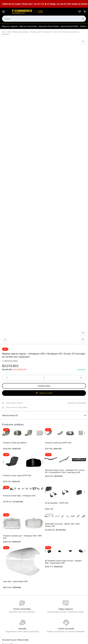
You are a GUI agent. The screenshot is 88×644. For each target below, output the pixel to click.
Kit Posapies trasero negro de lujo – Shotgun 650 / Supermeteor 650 (63, 459)
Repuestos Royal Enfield (49, 26)
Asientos (6, 586)
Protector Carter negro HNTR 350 (17, 373)
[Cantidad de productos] (44, 275)
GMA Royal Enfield (11, 258)
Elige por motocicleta (28, 26)
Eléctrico (6, 595)
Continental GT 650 (10, 554)
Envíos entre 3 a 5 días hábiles (17, 305)
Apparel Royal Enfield (69, 26)
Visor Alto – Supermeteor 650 (15, 479)
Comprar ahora (44, 283)
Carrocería (6, 591)
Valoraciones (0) (44, 312)
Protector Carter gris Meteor (15, 340)
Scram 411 (6, 562)
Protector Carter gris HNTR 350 (58, 340)
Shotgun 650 (7, 541)
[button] (83, 230)
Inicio (4, 32)
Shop (9, 32)
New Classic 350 (9, 574)
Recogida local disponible (77, 300)
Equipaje (6, 599)
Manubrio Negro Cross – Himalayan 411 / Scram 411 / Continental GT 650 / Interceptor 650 (65, 368)
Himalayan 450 (8, 558)
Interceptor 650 (9, 550)
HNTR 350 (6, 566)
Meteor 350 (7, 570)
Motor (5, 603)
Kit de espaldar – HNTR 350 (57, 400)
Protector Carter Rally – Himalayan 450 (19, 393)
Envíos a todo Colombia (14, 300)
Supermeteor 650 (9, 545)
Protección (6, 607)
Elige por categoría (10, 26)
